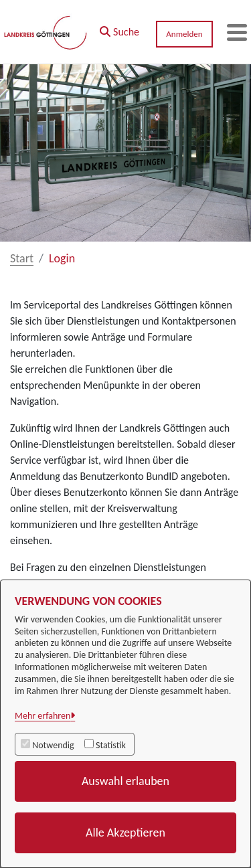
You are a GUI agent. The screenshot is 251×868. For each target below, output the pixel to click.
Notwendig (53, 745)
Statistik (111, 745)
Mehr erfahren (43, 716)
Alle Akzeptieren (125, 833)
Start (22, 258)
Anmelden (184, 34)
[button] (119, 29)
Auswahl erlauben (125, 781)
